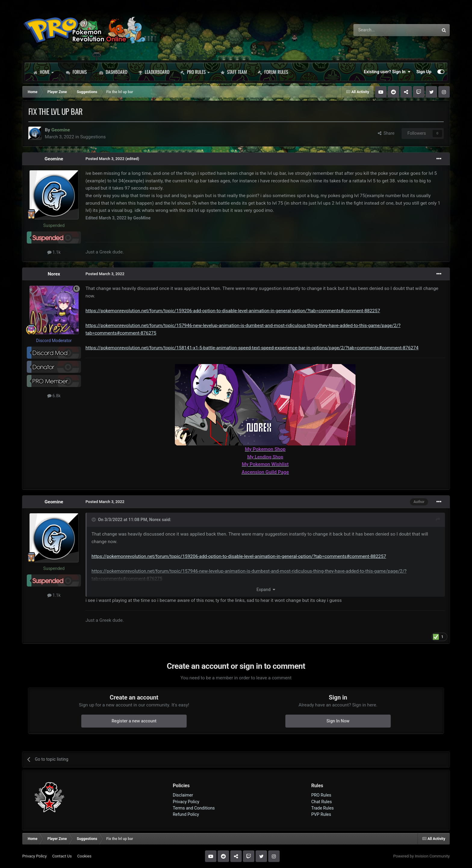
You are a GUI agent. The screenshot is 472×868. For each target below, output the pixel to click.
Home (43, 72)
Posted (105, 159)
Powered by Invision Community (421, 856)
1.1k (54, 252)
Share (386, 133)
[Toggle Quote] (94, 520)
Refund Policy (186, 814)
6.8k (54, 396)
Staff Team (234, 72)
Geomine (54, 159)
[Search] (380, 30)
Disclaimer (183, 795)
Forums (76, 72)
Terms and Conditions (194, 808)
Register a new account (134, 721)
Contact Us (62, 856)
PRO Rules (195, 72)
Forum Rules (273, 72)
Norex (54, 274)
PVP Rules (321, 814)
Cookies (84, 856)
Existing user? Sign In (387, 72)
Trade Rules (323, 808)
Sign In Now (338, 721)
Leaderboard (154, 72)
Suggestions (93, 137)
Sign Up (424, 72)
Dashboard (113, 72)
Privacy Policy (186, 802)
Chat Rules (321, 802)
